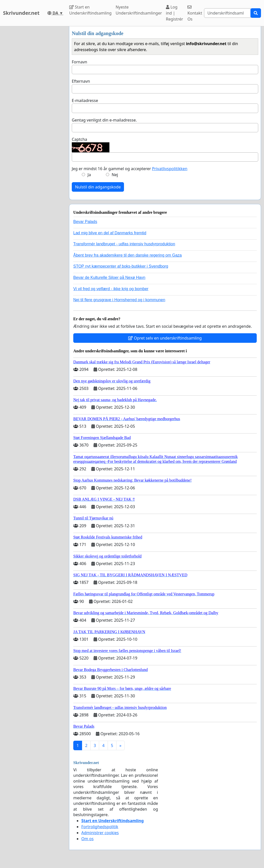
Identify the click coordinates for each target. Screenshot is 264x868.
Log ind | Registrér (174, 13)
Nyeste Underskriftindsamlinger (139, 10)
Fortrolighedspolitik (100, 827)
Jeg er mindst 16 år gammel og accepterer (130, 169)
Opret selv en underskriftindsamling (165, 338)
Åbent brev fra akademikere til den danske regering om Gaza (127, 255)
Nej (115, 175)
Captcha (79, 139)
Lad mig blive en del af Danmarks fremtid (110, 233)
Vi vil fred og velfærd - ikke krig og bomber (111, 289)
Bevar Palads (85, 222)
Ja (89, 175)
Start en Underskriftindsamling (90, 10)
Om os (87, 839)
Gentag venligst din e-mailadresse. (104, 120)
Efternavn (81, 81)
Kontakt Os (195, 13)
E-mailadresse (85, 100)
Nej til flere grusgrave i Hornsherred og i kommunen (119, 300)
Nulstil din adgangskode (98, 187)
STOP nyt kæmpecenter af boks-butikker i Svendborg (121, 266)
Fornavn (79, 62)
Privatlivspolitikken (170, 169)
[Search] (227, 13)
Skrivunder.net (21, 13)
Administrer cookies (100, 833)
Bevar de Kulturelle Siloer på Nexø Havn (109, 278)
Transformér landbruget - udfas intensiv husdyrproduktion (124, 244)
